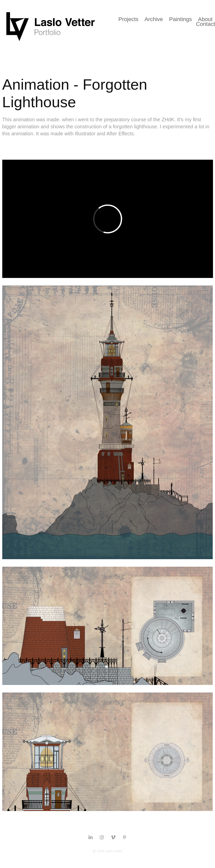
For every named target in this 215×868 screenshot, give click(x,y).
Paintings (181, 19)
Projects (128, 19)
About (205, 19)
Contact (205, 24)
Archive (154, 19)
